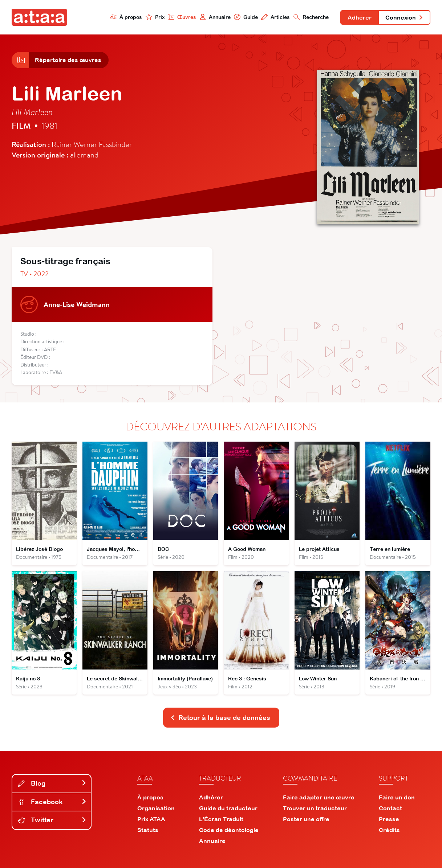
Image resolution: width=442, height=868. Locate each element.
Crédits (389, 830)
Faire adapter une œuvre (319, 797)
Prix (155, 17)
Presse (389, 819)
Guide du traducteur (228, 808)
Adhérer (360, 17)
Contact (390, 808)
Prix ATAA (151, 819)
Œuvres (182, 17)
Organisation (156, 808)
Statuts (148, 830)
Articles (275, 17)
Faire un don (397, 797)
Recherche (311, 17)
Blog (52, 783)
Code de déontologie (229, 830)
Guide (246, 17)
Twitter (52, 820)
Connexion (404, 17)
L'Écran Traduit (221, 819)
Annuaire (215, 17)
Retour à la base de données (220, 718)
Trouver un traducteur (315, 808)
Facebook (52, 802)
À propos (126, 17)
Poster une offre (306, 819)
